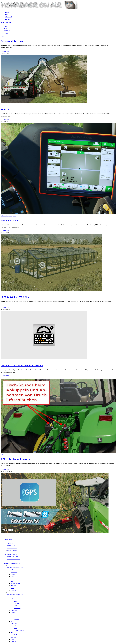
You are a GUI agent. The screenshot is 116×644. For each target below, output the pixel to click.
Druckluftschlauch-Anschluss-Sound (22, 365)
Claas (16, 601)
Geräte (12, 577)
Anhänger (13, 574)
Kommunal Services (12, 41)
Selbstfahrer (14, 572)
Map (12, 581)
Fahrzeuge (13, 579)
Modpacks (13, 586)
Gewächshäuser (10, 220)
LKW (15, 626)
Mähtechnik (17, 619)
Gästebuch (7, 31)
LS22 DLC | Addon (12, 548)
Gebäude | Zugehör (6, 216)
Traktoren (13, 570)
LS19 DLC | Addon (12, 550)
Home (6, 26)
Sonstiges (13, 590)
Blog (5, 28)
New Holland (17, 608)
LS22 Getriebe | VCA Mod (15, 297)
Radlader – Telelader (19, 630)
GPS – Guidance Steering (15, 459)
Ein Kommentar (5, 120)
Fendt (16, 606)
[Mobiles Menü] (6, 23)
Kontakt (6, 33)
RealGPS (6, 109)
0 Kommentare (5, 51)
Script (2, 37)
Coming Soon (8, 539)
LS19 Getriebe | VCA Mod (14, 559)
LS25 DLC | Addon (12, 546)
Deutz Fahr (17, 603)
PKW (15, 628)
